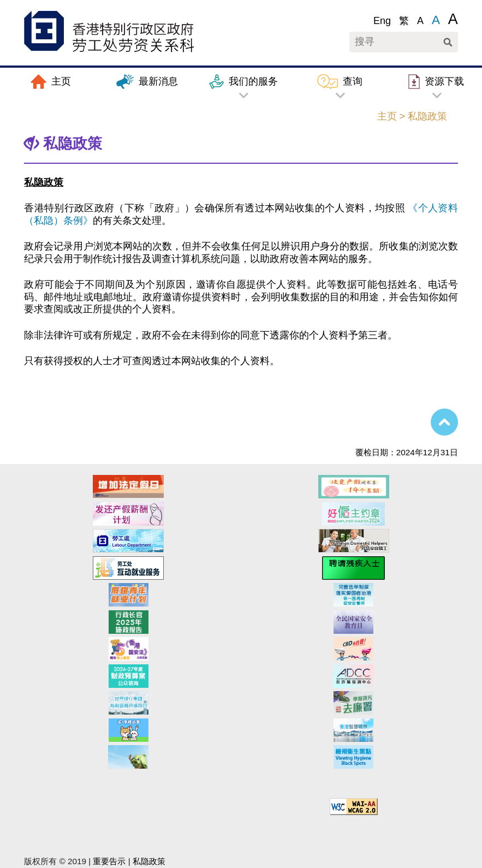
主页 (387, 116)
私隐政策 (149, 861)
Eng (382, 21)
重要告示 (109, 861)
